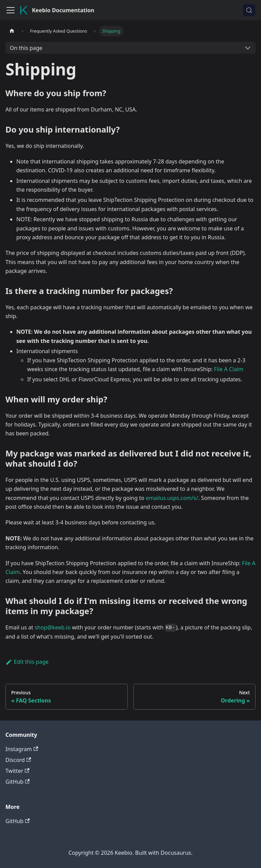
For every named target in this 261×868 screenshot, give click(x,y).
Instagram (22, 749)
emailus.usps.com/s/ (172, 498)
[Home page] (12, 31)
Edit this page (27, 662)
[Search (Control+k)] (249, 10)
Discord (18, 760)
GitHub (18, 782)
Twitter (18, 771)
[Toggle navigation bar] (11, 10)
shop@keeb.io (53, 627)
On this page (26, 48)
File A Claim (229, 369)
